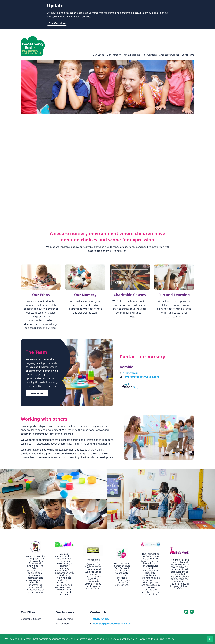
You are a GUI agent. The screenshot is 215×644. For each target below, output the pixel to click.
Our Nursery (114, 55)
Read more (37, 393)
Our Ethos (98, 55)
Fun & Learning (132, 55)
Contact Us (188, 55)
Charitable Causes (169, 55)
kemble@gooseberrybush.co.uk (142, 377)
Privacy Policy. (167, 639)
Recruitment (150, 55)
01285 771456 (131, 373)
